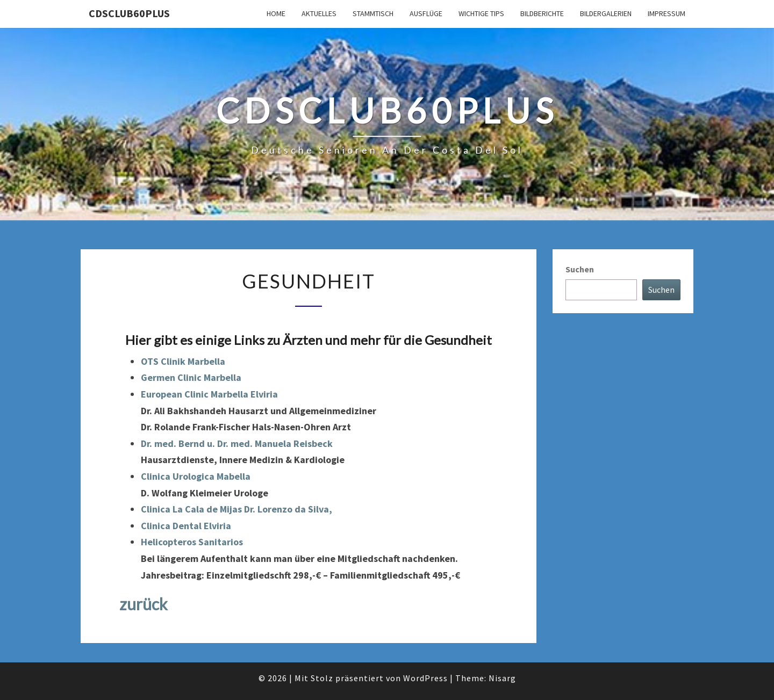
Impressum (666, 13)
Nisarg (502, 678)
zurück (144, 604)
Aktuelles (319, 13)
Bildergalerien (606, 13)
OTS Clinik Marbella (183, 361)
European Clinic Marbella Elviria (209, 394)
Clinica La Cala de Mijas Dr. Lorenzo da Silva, (236, 509)
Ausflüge (426, 13)
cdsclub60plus (129, 13)
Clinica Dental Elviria (186, 526)
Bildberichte (542, 13)
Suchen (580, 269)
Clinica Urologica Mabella (196, 476)
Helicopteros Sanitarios (192, 542)
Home (276, 13)
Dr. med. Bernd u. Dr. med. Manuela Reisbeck (237, 443)
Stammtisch (373, 13)
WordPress (425, 678)
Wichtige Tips (481, 13)
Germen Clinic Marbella (191, 377)
